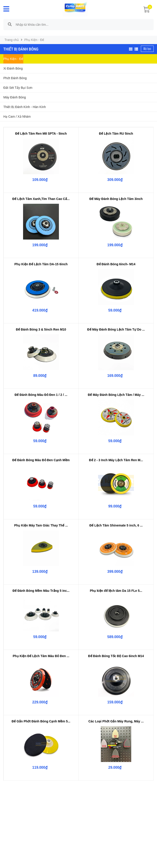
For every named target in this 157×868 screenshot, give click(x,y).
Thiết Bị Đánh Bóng (21, 49)
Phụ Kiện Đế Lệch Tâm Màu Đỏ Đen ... (41, 656)
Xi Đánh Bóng (13, 68)
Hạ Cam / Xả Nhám (17, 117)
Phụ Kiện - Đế (13, 59)
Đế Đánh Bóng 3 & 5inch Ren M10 (41, 329)
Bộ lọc (147, 49)
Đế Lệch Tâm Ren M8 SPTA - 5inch (41, 134)
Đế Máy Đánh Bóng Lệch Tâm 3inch (116, 199)
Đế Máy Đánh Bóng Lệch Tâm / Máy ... (116, 395)
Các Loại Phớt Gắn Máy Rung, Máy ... (116, 721)
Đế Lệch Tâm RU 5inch (116, 134)
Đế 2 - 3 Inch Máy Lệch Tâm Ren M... (116, 460)
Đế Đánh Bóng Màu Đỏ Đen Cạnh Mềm (41, 460)
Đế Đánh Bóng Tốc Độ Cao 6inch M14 (116, 656)
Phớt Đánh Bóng (15, 78)
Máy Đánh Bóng (15, 97)
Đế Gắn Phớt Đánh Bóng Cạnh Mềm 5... (41, 721)
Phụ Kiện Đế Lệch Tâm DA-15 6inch (41, 264)
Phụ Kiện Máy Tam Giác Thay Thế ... (41, 525)
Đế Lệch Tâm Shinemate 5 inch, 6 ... (116, 525)
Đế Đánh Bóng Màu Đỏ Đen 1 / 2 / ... (41, 395)
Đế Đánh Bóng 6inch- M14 (116, 264)
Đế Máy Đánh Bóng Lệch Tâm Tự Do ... (116, 329)
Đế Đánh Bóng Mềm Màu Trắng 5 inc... (41, 591)
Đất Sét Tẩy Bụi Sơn (18, 88)
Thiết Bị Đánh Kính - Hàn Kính (25, 107)
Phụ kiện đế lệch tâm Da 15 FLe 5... (116, 591)
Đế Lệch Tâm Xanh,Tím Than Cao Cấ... (41, 199)
